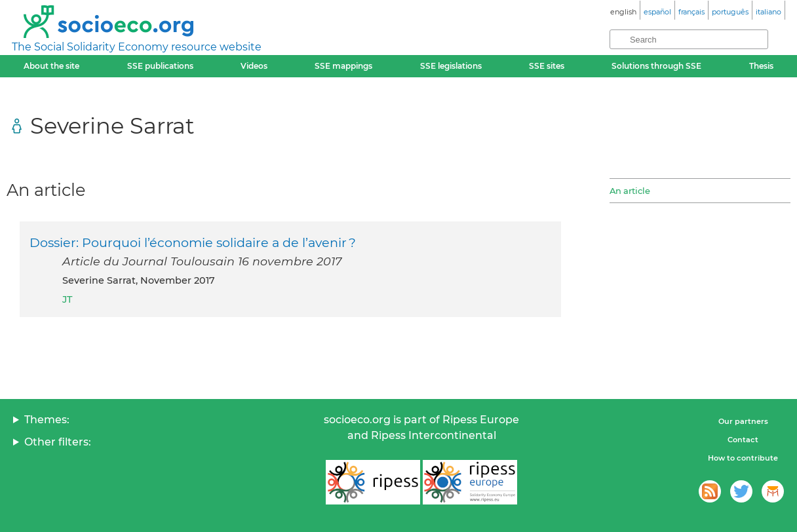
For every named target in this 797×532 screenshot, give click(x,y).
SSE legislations (451, 66)
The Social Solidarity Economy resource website (137, 47)
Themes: (47, 420)
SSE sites (547, 66)
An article (630, 191)
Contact (743, 440)
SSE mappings (343, 66)
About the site (51, 66)
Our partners (743, 421)
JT (67, 299)
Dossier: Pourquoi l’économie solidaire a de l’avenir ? (193, 242)
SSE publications (160, 66)
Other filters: (58, 442)
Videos (254, 66)
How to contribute (743, 458)
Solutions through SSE (656, 66)
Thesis (761, 66)
